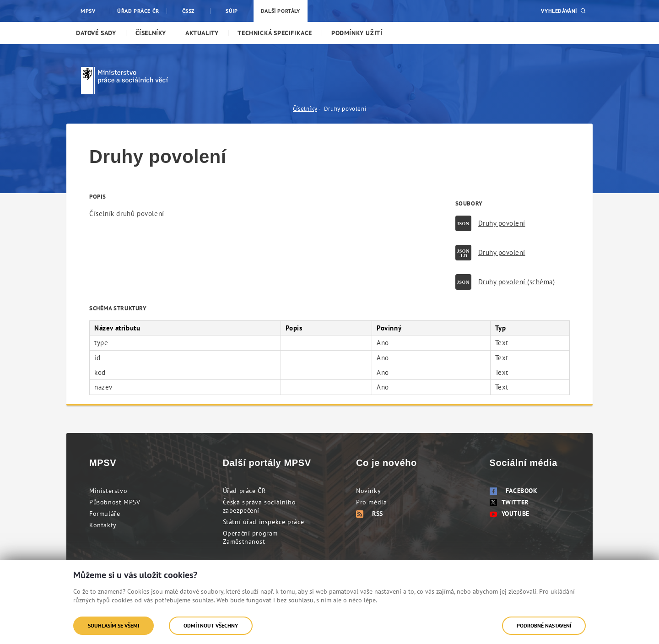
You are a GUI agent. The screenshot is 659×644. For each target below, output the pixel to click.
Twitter (509, 502)
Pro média (371, 502)
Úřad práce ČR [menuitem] (138, 11)
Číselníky (305, 109)
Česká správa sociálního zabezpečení (259, 506)
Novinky (368, 491)
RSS (370, 514)
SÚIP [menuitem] (232, 11)
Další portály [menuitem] (281, 11)
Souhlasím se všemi (113, 625)
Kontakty (103, 525)
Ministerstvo (108, 491)
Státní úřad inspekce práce (264, 522)
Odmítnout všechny (211, 625)
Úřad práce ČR (244, 491)
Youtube (510, 514)
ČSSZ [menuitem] (188, 11)
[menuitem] (96, 33)
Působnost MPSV (115, 502)
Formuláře (105, 514)
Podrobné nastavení (544, 625)
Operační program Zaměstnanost (251, 537)
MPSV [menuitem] (88, 11)
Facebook (514, 491)
